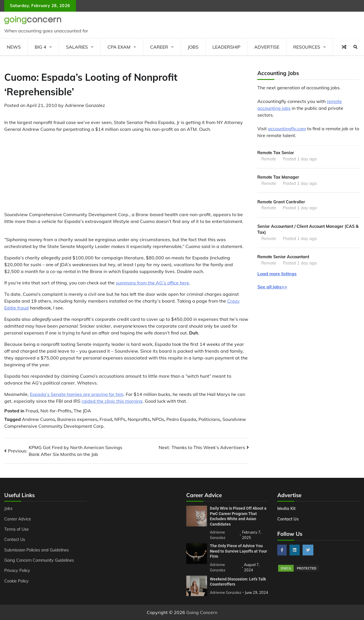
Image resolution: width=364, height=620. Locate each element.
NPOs (158, 419)
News (14, 47)
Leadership (226, 47)
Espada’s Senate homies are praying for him (77, 394)
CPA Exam (119, 47)
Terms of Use (17, 529)
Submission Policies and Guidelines (37, 550)
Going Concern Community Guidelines (39, 560)
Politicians (209, 419)
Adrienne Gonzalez (85, 105)
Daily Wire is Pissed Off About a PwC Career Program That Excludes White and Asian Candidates (238, 516)
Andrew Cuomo (38, 419)
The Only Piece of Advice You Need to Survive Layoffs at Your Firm (238, 551)
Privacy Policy (17, 571)
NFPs (120, 419)
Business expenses (77, 419)
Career (159, 47)
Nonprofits (139, 419)
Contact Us (15, 540)
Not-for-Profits (56, 411)
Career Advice (18, 519)
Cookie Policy (16, 581)
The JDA (82, 411)
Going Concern (202, 612)
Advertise (267, 47)
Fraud (32, 411)
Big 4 (41, 47)
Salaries (77, 47)
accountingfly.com (287, 129)
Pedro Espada (181, 419)
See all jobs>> (272, 287)
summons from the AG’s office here (152, 283)
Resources (307, 47)
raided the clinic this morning (112, 401)
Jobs (193, 47)
